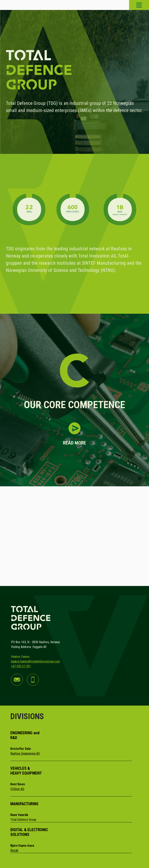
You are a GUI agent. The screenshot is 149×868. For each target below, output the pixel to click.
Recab (14, 850)
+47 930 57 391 (21, 666)
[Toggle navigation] (139, 5)
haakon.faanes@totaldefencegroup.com (35, 661)
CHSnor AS (17, 789)
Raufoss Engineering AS (25, 753)
